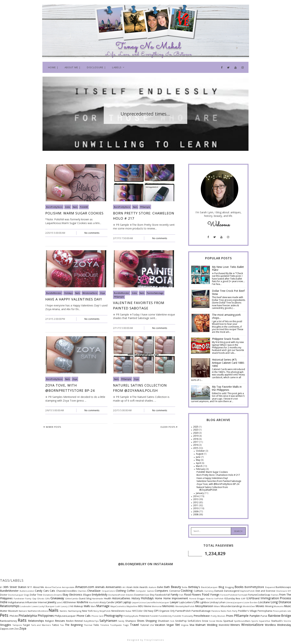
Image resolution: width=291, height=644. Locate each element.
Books (239, 587)
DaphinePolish (247, 591)
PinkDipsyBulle (131, 616)
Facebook (160, 595)
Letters (189, 602)
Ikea (238, 598)
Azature (153, 587)
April (199, 463)
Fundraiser (19, 598)
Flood (187, 595)
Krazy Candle (107, 602)
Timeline (105, 625)
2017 (196, 442)
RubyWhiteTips (91, 621)
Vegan (170, 625)
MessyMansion (204, 606)
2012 (196, 502)
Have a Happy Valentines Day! (74, 299)
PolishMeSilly (165, 616)
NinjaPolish (105, 611)
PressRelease (202, 616)
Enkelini (130, 595)
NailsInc (64, 611)
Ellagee (87, 595)
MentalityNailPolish (185, 606)
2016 (196, 445)
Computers (161, 591)
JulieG (60, 602)
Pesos (276, 611)
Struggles (6, 625)
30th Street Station (15, 587)
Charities (82, 591)
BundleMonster (54, 293)
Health (108, 598)
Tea (62, 625)
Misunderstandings (232, 606)
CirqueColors (108, 591)
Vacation (160, 625)
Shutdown (164, 621)
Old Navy (148, 611)
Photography (113, 616)
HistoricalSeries (121, 598)
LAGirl (118, 602)
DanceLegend (232, 591)
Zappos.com (7, 629)
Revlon (70, 621)
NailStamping (75, 611)
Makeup (79, 606)
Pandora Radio (219, 611)
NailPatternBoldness (38, 611)
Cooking (187, 590)
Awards (144, 587)
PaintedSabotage (155, 293)
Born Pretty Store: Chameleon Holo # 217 (218, 475)
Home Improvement (176, 598)
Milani (217, 606)
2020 (196, 433)
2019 (196, 436)
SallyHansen (108, 621)
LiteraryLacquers (234, 602)
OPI (156, 611)
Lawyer (174, 602)
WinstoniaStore (90, 293)
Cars (46, 591)
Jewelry (52, 602)
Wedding (212, 625)
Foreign (215, 595)
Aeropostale (68, 587)
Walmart (201, 625)
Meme (148, 606)
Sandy (121, 621)
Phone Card (98, 616)
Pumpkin (255, 616)
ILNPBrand (253, 598)
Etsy (152, 595)
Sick (172, 621)
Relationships (36, 621)
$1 (1, 587)
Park (229, 611)
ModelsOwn (249, 606)
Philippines (46, 616)
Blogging (229, 587)
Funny (28, 598)
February (201, 469)
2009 (196, 511)
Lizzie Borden (251, 602)
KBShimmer (70, 602)
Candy (39, 591)
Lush (58, 606)
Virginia (185, 625)
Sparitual (228, 621)
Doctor (4, 595)
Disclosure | (96, 67)
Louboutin (26, 606)
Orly (172, 611)
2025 (196, 427)
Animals (100, 587)
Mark (93, 606)
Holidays (68, 293)
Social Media (216, 621)
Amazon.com (85, 587)
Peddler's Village (247, 611)
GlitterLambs (72, 598)
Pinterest (144, 616)
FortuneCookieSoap (259, 595)
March (200, 466)
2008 (196, 514)
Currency (209, 591)
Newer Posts (53, 427)
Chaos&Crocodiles (67, 591)
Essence (139, 595)
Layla (182, 602)
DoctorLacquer (16, 595)
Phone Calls (84, 616)
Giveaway (57, 598)
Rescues (60, 621)
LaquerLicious (139, 602)
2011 (196, 505)
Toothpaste (116, 625)
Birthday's (194, 587)
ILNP (243, 598)
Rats (22, 620)
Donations (48, 595)
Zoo (17, 629)
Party (235, 611)
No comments (92, 233)
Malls (87, 606)
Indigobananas (16, 602)
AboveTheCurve (53, 587)
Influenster (31, 602)
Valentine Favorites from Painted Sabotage (219, 481)
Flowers (196, 595)
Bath (167, 587)
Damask (219, 591)
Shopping (151, 621)
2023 (196, 430)
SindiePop (181, 621)
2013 (196, 499)
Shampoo (131, 621)
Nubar (129, 611)
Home (158, 598)
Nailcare (23, 611)
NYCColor (138, 611)
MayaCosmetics (118, 606)
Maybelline (132, 606)
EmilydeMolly (100, 595)
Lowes (35, 606)
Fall (168, 595)
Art (124, 587)
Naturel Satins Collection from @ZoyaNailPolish (212, 488)
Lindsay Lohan (218, 602)
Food (206, 594)
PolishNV (177, 616)
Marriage (103, 606)
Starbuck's (277, 621)
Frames (275, 595)
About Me (39, 587)
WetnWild (224, 625)
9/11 (30, 587)
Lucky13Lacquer (47, 606)
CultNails (199, 591)
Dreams (58, 595)
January (200, 493)
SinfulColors (194, 621)
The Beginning (74, 625)
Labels (117, 67)
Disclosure (282, 591)
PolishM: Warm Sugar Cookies (74, 213)
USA (152, 625)
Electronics (76, 595)
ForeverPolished (229, 595)
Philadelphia (28, 616)
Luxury (64, 606)
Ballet (160, 587)
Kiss (91, 602)
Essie (147, 595)
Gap (34, 598)
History (136, 598)
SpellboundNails (242, 621)
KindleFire (82, 602)
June (198, 457)
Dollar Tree (36, 595)
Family (174, 595)
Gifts (47, 598)
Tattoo (55, 625)
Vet (178, 625)
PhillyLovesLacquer (65, 616)
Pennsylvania (265, 611)
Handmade (98, 598)
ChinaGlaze (94, 591)
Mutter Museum (9, 611)
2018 (196, 439)
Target (26, 625)
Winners (235, 625)
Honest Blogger (197, 598)
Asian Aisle (133, 587)
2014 (196, 496)
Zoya (102, 293)
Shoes (141, 621)
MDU (141, 606)
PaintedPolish (183, 611)
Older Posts (168, 427)
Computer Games (145, 591)
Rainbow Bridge (280, 616)
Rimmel (79, 621)
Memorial (157, 606)
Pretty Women (218, 616)
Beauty (176, 587)
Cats (52, 591)
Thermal (88, 625)
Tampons (17, 625)
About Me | (73, 67)
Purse (264, 616)
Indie (68, 207)
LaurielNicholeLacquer (158, 602)
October (201, 451)
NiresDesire (118, 611)
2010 (196, 508)
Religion (50, 621)
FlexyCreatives (154, 640)
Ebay (65, 595)
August (200, 454)
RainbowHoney (8, 621)
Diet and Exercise (265, 591)
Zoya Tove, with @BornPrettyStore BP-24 (218, 484)
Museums (279, 606)
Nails (75, 207)
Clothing (121, 591)
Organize (164, 611)
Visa (192, 625)
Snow (205, 621)
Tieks (96, 625)
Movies (260, 606)
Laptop (127, 602)
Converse (175, 591)
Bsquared (270, 587)
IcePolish (219, 598)
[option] (145, 114)
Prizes (230, 616)
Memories (168, 606)
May (198, 460)
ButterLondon (27, 591)
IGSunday (230, 598)
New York (87, 611)
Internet (42, 602)
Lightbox (204, 602)
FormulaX (243, 595)
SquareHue (265, 621)
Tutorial (144, 625)
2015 (196, 448)
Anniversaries (114, 587)
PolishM (84, 207)
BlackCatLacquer (209, 587)
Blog (221, 587)
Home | (53, 67)
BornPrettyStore (54, 207)
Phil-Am (14, 616)
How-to (210, 598)
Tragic (126, 625)
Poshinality (188, 616)
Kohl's (96, 602)
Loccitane (264, 602)
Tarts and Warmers (41, 625)
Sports (255, 621)
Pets (4, 615)
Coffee (131, 591)
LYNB (71, 606)
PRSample (145, 207)
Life (196, 602)
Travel (134, 625)
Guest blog (85, 598)
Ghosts (41, 598)
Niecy (96, 611)
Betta (185, 587)
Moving (269, 606)
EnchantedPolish (117, 595)
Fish (181, 595)
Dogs (27, 595)
